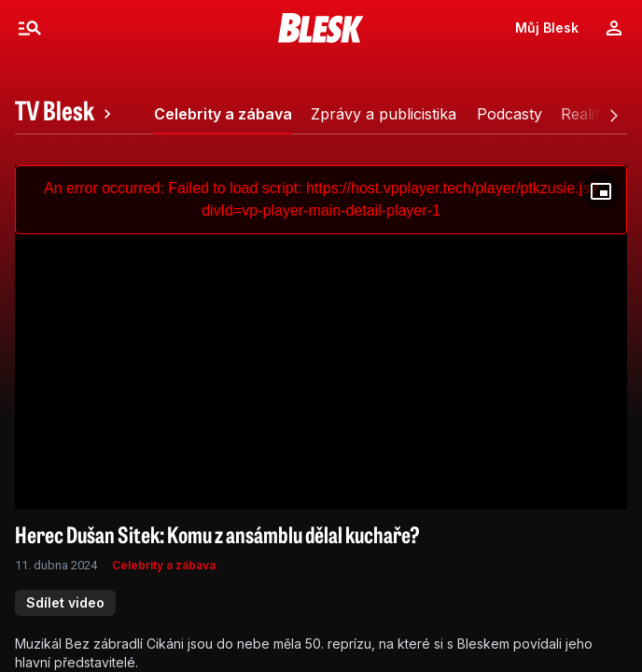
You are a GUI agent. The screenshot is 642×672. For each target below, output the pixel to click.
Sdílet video (65, 602)
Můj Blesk (547, 28)
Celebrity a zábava (164, 565)
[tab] (66, 114)
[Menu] (30, 28)
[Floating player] (601, 191)
